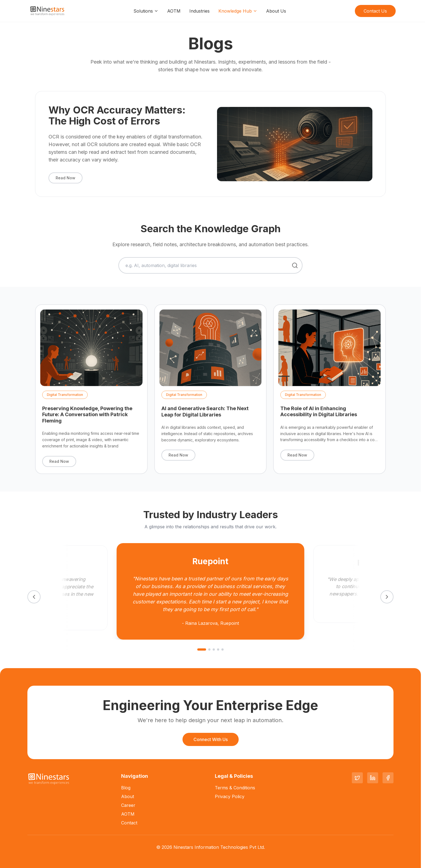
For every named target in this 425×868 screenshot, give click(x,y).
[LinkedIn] (373, 778)
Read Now (65, 178)
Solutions (146, 11)
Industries (199, 11)
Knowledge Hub (238, 11)
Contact (129, 823)
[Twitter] (357, 778)
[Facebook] (388, 778)
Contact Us (375, 11)
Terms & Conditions (235, 788)
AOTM (174, 11)
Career (128, 805)
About (128, 796)
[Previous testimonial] (34, 597)
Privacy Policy (230, 796)
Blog (126, 788)
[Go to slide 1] (202, 649)
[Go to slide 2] (209, 649)
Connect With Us (211, 739)
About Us (276, 11)
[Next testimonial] (387, 597)
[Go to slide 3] (214, 649)
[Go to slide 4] (218, 649)
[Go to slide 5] (223, 649)
